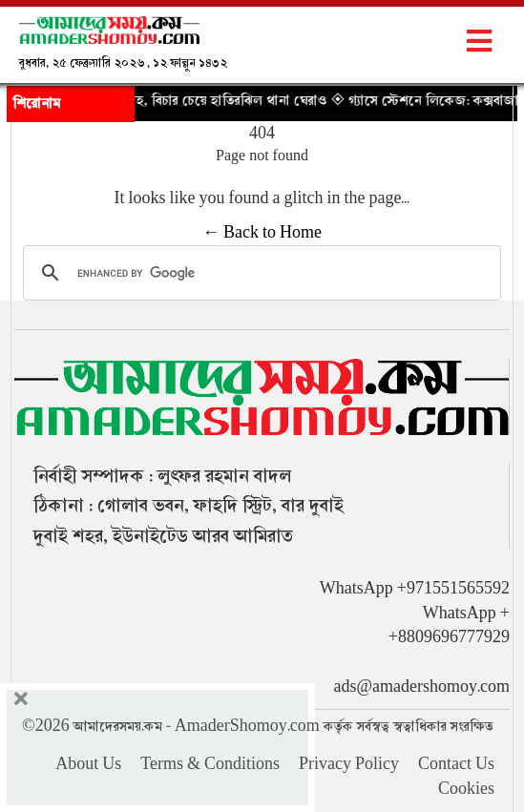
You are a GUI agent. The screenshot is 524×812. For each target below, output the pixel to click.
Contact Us (456, 764)
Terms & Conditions (210, 764)
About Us (88, 764)
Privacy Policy (349, 764)
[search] (259, 273)
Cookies (466, 789)
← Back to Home (262, 233)
